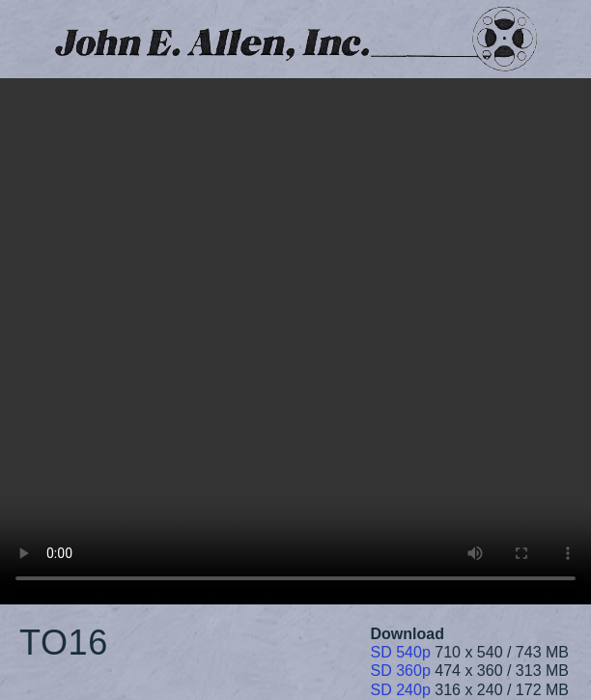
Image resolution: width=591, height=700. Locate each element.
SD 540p (401, 652)
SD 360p (401, 671)
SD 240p (401, 690)
